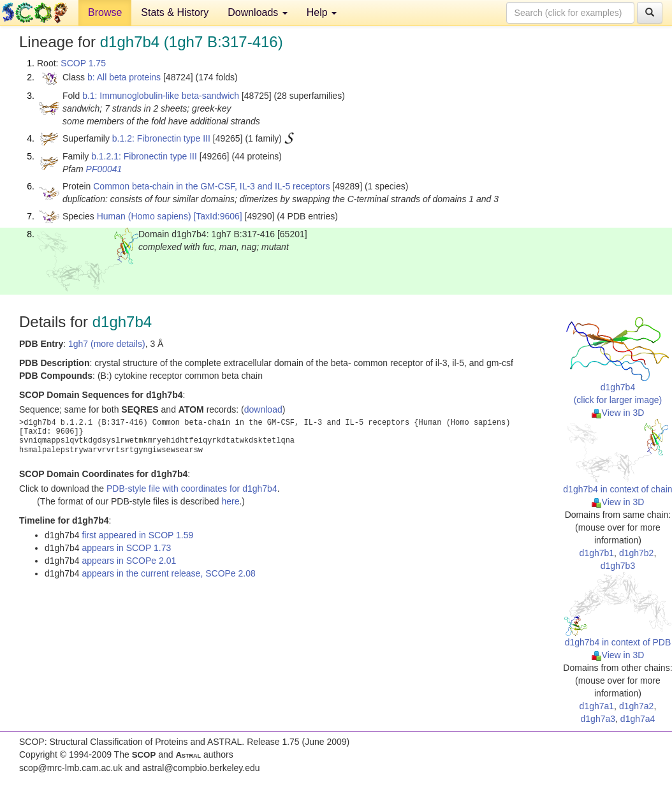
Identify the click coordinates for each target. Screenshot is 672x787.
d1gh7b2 (637, 553)
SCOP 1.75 (83, 63)
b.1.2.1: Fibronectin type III (144, 156)
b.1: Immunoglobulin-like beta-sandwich (161, 96)
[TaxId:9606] (217, 216)
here (230, 501)
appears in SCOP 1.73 (126, 548)
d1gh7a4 (638, 719)
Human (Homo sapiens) (144, 216)
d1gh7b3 (618, 566)
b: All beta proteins (124, 77)
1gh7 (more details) (107, 344)
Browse (105, 12)
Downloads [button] (258, 12)
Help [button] (322, 12)
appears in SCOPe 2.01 (129, 561)
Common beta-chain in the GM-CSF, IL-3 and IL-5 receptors (211, 186)
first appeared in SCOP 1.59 (137, 535)
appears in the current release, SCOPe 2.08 (168, 573)
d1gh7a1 (597, 706)
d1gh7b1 (597, 553)
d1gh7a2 (637, 706)
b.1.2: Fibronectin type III (161, 138)
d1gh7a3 (598, 719)
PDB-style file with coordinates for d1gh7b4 (192, 489)
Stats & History (175, 12)
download (263, 409)
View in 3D (618, 413)
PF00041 (104, 169)
